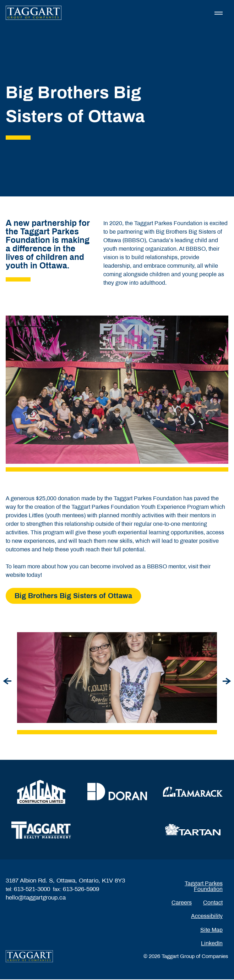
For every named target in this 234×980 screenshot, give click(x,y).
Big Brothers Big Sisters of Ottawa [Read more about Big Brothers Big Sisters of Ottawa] (73, 596)
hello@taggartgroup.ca (36, 898)
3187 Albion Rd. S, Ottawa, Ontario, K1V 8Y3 (65, 881)
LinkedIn (212, 944)
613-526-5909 (81, 890)
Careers (182, 903)
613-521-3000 (32, 890)
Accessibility (207, 917)
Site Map (211, 930)
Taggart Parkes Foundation (204, 887)
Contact (213, 903)
